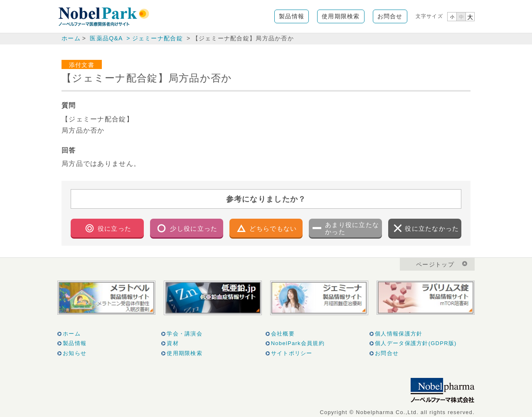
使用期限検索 (341, 16)
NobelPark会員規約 (298, 343)
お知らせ (75, 353)
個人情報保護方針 (399, 334)
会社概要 (283, 334)
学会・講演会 (185, 334)
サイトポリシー (292, 353)
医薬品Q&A (106, 38)
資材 (173, 343)
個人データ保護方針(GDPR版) (416, 343)
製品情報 (292, 16)
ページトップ (435, 264)
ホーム (71, 38)
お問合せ (390, 16)
